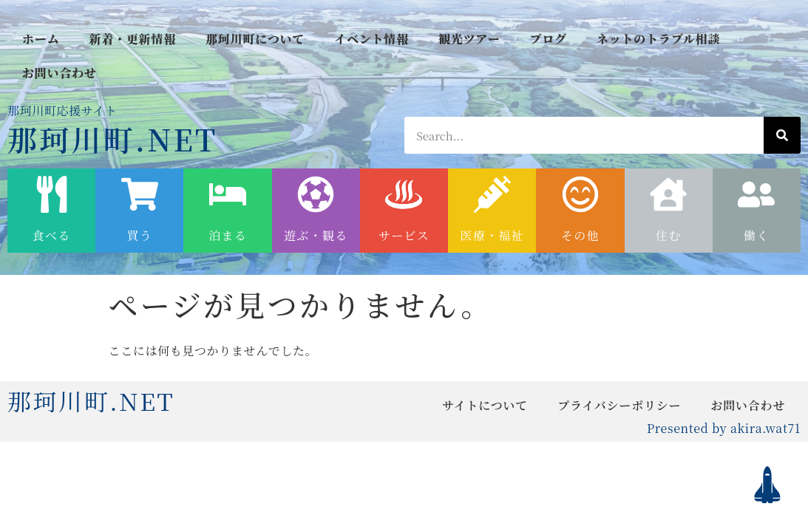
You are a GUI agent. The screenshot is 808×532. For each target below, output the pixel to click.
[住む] (668, 194)
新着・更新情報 (132, 39)
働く (757, 235)
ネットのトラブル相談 (658, 39)
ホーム (41, 39)
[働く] (756, 194)
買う (140, 235)
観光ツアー (469, 39)
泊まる (228, 235)
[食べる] (52, 194)
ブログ (548, 39)
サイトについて (485, 405)
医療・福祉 (492, 235)
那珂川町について (255, 39)
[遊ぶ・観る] (316, 194)
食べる (52, 235)
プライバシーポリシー (619, 405)
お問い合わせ (60, 73)
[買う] (140, 194)
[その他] (580, 194)
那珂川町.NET (113, 139)
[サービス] (404, 194)
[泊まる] (228, 194)
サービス (404, 235)
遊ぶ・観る (316, 235)
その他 (580, 235)
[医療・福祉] (492, 194)
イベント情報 (371, 39)
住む (669, 235)
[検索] (782, 135)
